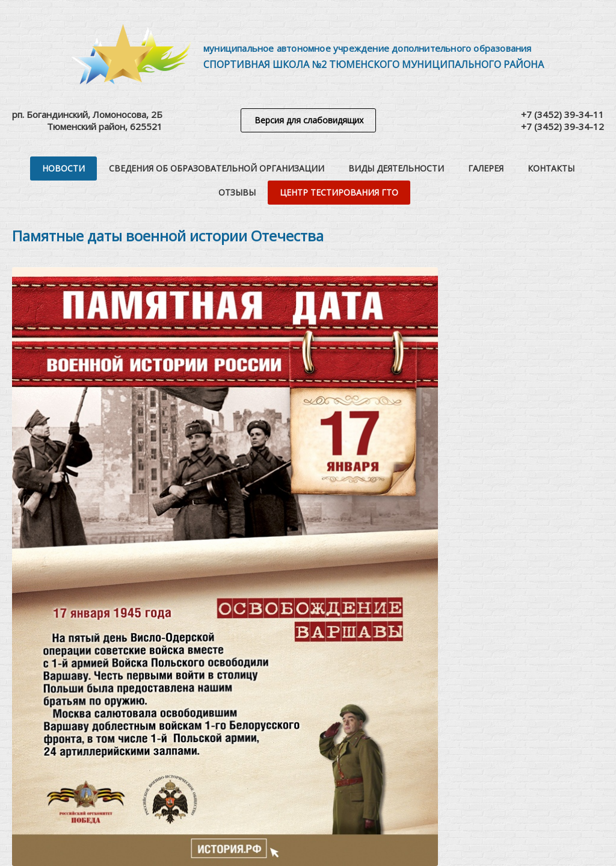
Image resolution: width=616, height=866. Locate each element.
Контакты (551, 168)
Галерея (486, 168)
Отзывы (237, 192)
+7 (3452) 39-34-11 (562, 114)
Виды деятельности (396, 168)
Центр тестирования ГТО (339, 192)
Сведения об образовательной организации (217, 168)
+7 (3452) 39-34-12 (562, 126)
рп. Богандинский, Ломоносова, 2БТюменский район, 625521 (87, 120)
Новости (63, 168)
